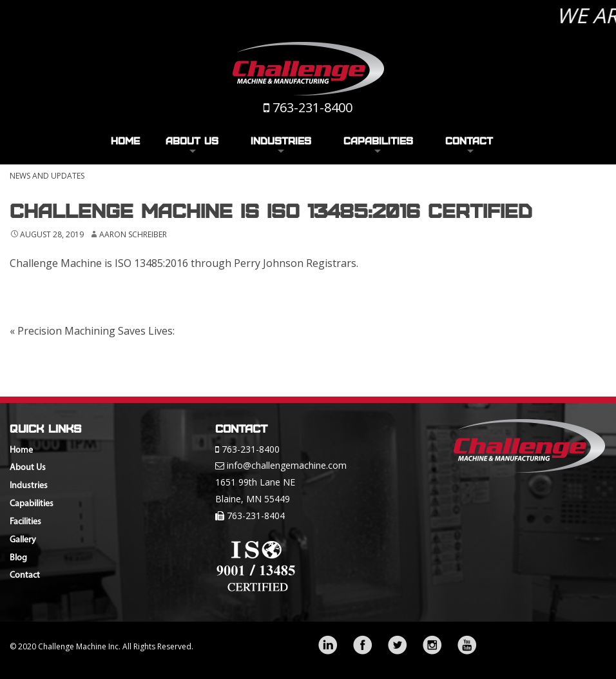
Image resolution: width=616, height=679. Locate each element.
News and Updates (47, 176)
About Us (192, 141)
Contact (469, 141)
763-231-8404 (256, 516)
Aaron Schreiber (133, 234)
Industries (281, 141)
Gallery (23, 540)
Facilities (25, 522)
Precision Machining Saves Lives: (92, 331)
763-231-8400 (313, 107)
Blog (18, 558)
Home (125, 141)
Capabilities (378, 141)
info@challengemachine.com (287, 465)
